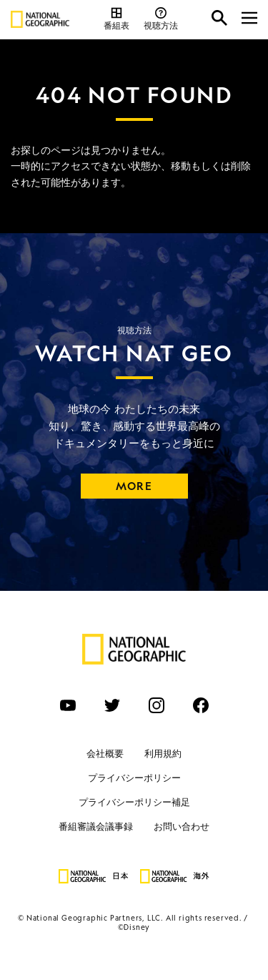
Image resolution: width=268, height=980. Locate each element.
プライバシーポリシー (134, 778)
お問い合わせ (182, 827)
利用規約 (163, 754)
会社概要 (105, 754)
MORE (134, 486)
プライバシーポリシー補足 (134, 802)
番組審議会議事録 (96, 827)
